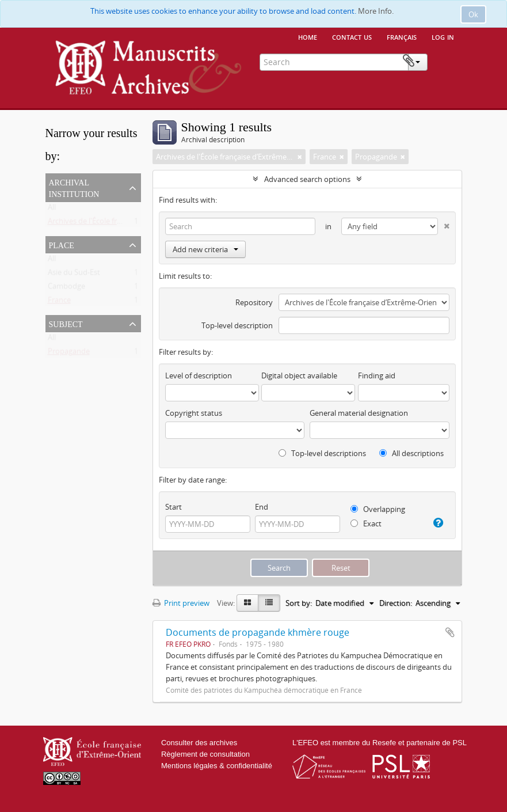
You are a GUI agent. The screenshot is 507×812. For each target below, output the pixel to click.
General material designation (359, 413)
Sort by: (299, 603)
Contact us (352, 36)
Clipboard (444, 61)
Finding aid (377, 375)
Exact (366, 523)
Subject (66, 323)
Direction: (396, 603)
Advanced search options (307, 179)
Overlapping (378, 509)
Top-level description (237, 325)
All (52, 210)
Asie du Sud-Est (74, 275)
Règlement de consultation (205, 754)
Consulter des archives (199, 743)
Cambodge (66, 289)
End (262, 507)
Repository (254, 302)
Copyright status (194, 413)
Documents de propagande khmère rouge (258, 632)
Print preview (181, 603)
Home (308, 36)
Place (62, 244)
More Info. (376, 11)
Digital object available (299, 375)
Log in (443, 36)
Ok (473, 14)
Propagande (69, 354)
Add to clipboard (450, 632)
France (59, 302)
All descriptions (411, 453)
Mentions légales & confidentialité (217, 766)
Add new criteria (205, 249)
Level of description (199, 375)
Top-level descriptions (322, 453)
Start (174, 507)
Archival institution (74, 187)
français (402, 36)
